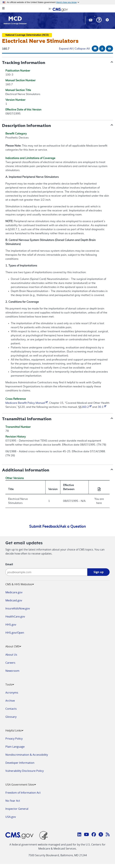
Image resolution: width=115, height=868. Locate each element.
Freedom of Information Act (23, 793)
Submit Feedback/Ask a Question (57, 527)
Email (9, 564)
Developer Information (20, 763)
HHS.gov (11, 625)
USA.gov (11, 817)
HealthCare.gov (15, 616)
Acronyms (12, 693)
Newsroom (12, 671)
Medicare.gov (14, 592)
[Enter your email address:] (46, 572)
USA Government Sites (21, 785)
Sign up (99, 572)
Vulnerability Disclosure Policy (25, 771)
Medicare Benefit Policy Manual (27, 403)
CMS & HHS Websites (20, 584)
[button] (99, 20)
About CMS (13, 646)
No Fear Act (13, 801)
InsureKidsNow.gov (18, 608)
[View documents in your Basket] (91, 20)
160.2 (87, 407)
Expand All (66, 49)
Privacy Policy (14, 739)
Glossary (11, 717)
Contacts (11, 709)
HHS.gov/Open (15, 633)
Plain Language (15, 747)
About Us (11, 655)
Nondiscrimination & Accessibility (27, 755)
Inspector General (17, 809)
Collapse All (82, 49)
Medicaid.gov (14, 600)
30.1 (102, 407)
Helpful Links (14, 730)
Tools (10, 684)
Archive (10, 701)
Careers (10, 663)
